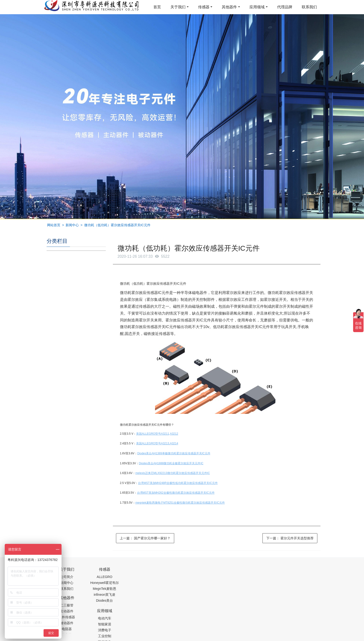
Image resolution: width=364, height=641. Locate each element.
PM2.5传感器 (106, 638)
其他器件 (229, 7)
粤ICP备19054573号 (181, 626)
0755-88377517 (263, 572)
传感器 (204, 7)
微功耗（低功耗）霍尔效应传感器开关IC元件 (117, 225)
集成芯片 (126, 638)
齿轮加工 (87, 638)
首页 (157, 7)
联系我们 (309, 7)
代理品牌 (285, 7)
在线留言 (293, 627)
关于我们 (178, 7)
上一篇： (145, 538)
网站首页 (54, 225)
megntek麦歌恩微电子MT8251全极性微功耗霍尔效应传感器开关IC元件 (180, 503)
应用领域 (257, 7)
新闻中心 (72, 225)
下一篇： (290, 538)
